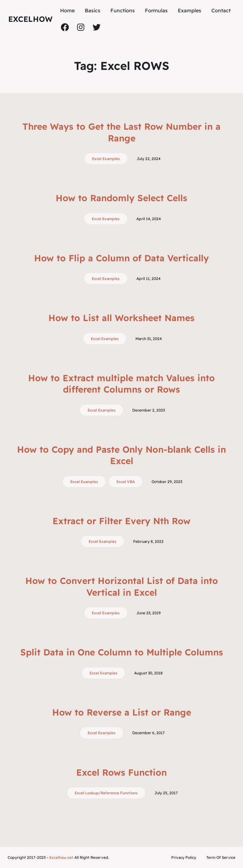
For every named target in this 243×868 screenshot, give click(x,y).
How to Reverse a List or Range (122, 712)
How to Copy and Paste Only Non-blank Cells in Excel (121, 455)
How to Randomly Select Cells (121, 198)
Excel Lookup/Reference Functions (106, 793)
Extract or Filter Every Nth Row (121, 521)
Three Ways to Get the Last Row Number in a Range (121, 132)
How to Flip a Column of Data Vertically (121, 258)
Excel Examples (106, 159)
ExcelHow (30, 19)
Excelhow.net (61, 857)
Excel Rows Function (121, 772)
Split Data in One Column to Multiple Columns (122, 652)
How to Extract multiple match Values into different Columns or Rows (121, 384)
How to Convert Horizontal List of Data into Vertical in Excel (122, 586)
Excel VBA (126, 482)
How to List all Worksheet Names (121, 318)
